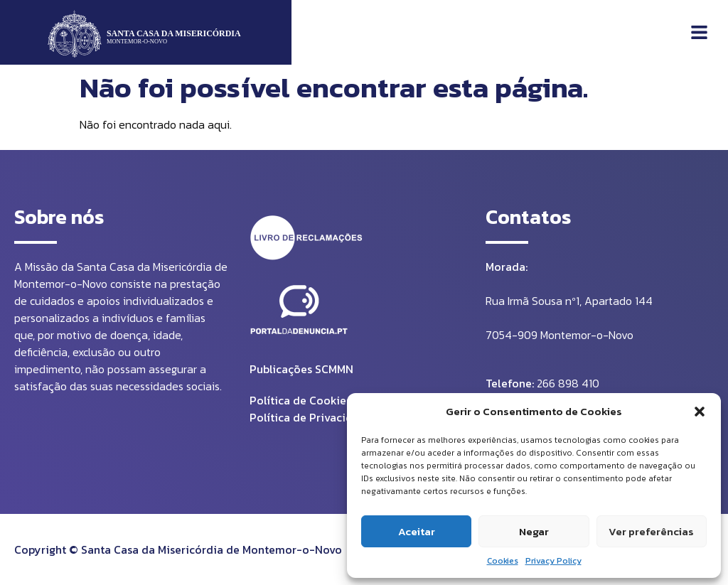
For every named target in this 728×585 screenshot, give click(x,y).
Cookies (503, 561)
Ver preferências (651, 531)
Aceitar (417, 531)
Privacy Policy (553, 561)
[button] (700, 412)
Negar (534, 531)
